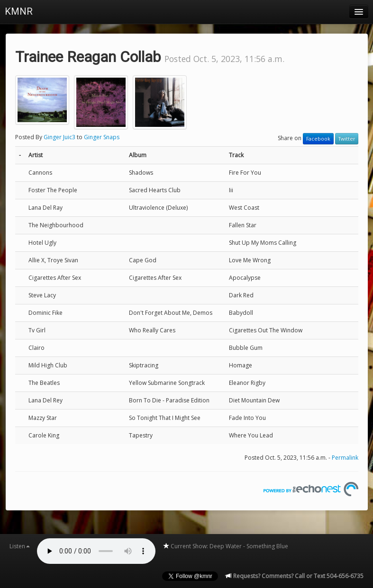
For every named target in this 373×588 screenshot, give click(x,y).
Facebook (318, 139)
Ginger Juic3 (59, 137)
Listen (20, 546)
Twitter (347, 139)
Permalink (345, 458)
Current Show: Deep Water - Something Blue (225, 546)
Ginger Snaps (102, 137)
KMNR (19, 11)
